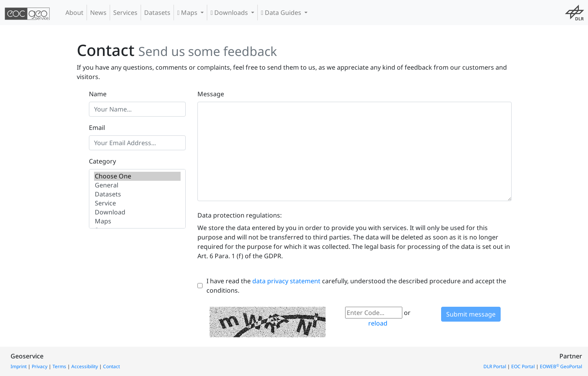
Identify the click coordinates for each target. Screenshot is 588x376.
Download (137, 212)
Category (102, 161)
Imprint (19, 366)
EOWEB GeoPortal (561, 366)
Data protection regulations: (240, 215)
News (98, 13)
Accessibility (85, 366)
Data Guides (282, 13)
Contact (111, 366)
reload (378, 323)
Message (211, 94)
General (137, 185)
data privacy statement (286, 281)
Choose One (137, 176)
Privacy (40, 366)
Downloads (230, 13)
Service (137, 203)
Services (125, 13)
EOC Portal (523, 366)
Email (97, 128)
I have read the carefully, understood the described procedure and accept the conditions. (356, 286)
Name (98, 94)
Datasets (157, 13)
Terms (59, 366)
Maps (188, 13)
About (74, 13)
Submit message (471, 314)
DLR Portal (495, 366)
